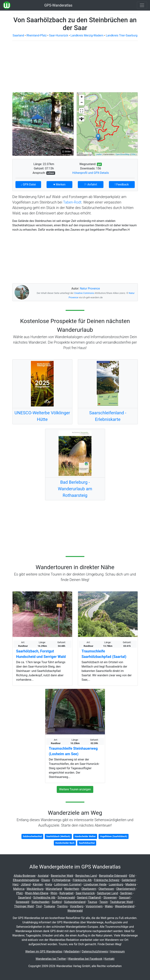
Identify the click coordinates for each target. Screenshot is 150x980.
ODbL (133, 154)
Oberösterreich (126, 889)
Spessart (125, 898)
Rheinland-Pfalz (36, 35)
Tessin (104, 902)
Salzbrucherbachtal (32, 836)
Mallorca (19, 889)
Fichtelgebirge (61, 880)
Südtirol (57, 902)
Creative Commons (84, 293)
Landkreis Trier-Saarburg (122, 35)
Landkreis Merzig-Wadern (87, 35)
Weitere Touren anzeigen (75, 789)
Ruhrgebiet (66, 893)
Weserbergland (125, 906)
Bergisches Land (86, 876)
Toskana (49, 906)
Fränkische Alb (82, 880)
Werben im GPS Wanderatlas (44, 951)
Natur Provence (90, 288)
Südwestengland (75, 902)
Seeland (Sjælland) (89, 898)
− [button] (82, 103)
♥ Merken (59, 184)
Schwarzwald (66, 898)
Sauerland (24, 898)
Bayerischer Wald (62, 876)
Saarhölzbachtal (87, 843)
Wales (109, 906)
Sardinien (126, 893)
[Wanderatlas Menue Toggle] (142, 5)
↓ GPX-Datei (28, 184)
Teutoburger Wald (121, 902)
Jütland (26, 884)
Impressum (118, 951)
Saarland (18, 35)
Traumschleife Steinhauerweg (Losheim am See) (73, 751)
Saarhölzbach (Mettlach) (58, 836)
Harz (16, 884)
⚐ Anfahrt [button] (91, 184)
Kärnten (38, 884)
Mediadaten (72, 951)
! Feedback (122, 184)
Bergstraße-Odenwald (113, 876)
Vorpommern (94, 906)
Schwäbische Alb (44, 898)
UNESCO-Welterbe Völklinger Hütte (42, 416)
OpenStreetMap (123, 154)
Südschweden (41, 902)
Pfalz (19, 893)
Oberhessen (106, 889)
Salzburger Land (107, 893)
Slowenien (110, 898)
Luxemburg (116, 884)
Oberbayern (89, 889)
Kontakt (109, 959)
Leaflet (99, 154)
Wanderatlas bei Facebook (85, 959)
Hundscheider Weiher (85, 836)
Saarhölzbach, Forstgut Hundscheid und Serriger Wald (41, 654)
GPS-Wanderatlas (58, 5)
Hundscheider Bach (65, 843)
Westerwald (75, 911)
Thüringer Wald (24, 906)
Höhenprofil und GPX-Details (91, 173)
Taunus (92, 902)
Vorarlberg (77, 906)
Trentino (62, 906)
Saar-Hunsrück (59, 35)
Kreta (49, 884)
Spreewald (22, 902)
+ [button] (82, 97)
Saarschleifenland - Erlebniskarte (108, 416)
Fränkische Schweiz (107, 880)
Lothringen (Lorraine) (68, 884)
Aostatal (43, 876)
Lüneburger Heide (95, 884)
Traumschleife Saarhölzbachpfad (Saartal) (104, 654)
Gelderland (129, 880)
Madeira (131, 884)
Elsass (46, 880)
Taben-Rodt (72, 202)
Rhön (54, 893)
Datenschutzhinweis (95, 951)
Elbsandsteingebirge (26, 880)
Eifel (132, 876)
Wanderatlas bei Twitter (51, 959)
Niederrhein (72, 889)
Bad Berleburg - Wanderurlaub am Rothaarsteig (75, 489)
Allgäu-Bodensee (25, 876)
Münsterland (54, 889)
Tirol (39, 906)
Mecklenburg (35, 889)
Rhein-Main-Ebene (37, 893)
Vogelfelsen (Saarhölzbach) (114, 836)
